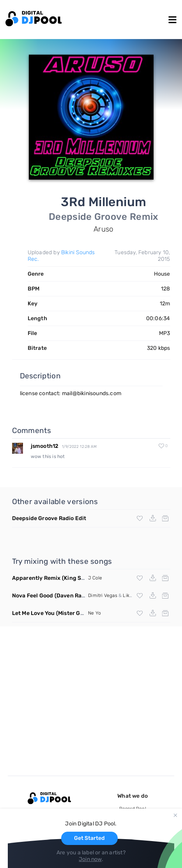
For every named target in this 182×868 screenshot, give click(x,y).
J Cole (95, 578)
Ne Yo (95, 613)
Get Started (89, 838)
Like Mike (133, 595)
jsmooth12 (45, 446)
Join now (90, 859)
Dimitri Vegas (103, 595)
